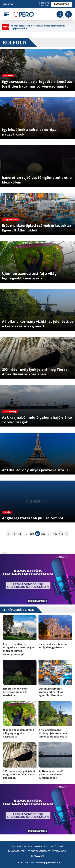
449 (61, 534)
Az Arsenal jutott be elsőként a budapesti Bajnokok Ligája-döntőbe (38, 27)
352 (43, 534)
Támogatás (61, 4)
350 (32, 534)
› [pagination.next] (67, 534)
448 (55, 534)
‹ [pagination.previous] (8, 534)
